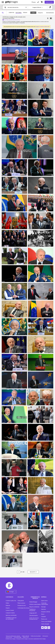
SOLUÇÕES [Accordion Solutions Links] (21, 597)
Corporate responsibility (45, 604)
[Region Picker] (11, 592)
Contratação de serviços (23, 608)
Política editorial (25, 636)
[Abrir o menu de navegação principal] (3, 2)
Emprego (43, 607)
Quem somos (44, 601)
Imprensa (43, 609)
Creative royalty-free (11, 601)
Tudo (33, 13)
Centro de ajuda (45, 624)
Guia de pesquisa (33, 615)
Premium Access (22, 605)
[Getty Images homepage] (11, 2)
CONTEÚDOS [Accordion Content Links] (9, 597)
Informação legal (18, 637)
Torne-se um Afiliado (46, 621)
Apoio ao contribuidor (11, 615)
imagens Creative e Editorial (42, 27)
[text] (16, 7)
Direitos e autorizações (35, 604)
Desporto (40, 13)
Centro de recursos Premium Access (34, 619)
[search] (6, 7)
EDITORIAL (19, 13)
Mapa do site (26, 637)
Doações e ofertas (46, 612)
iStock (43, 614)
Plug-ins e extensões (34, 607)
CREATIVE (11, 13)
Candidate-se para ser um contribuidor (11, 618)
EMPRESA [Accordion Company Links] (44, 597)
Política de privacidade (36, 636)
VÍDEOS (25, 13)
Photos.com (44, 619)
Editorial (8, 605)
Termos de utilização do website (13, 636)
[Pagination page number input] (19, 572)
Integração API (33, 613)
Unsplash (43, 617)
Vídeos (7, 603)
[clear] (27, 7)
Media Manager (33, 602)
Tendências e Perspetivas (33, 610)
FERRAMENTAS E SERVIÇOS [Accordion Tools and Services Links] (35, 598)
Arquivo (8, 608)
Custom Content (10, 610)
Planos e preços (21, 603)
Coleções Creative (10, 613)
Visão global (21, 601)
